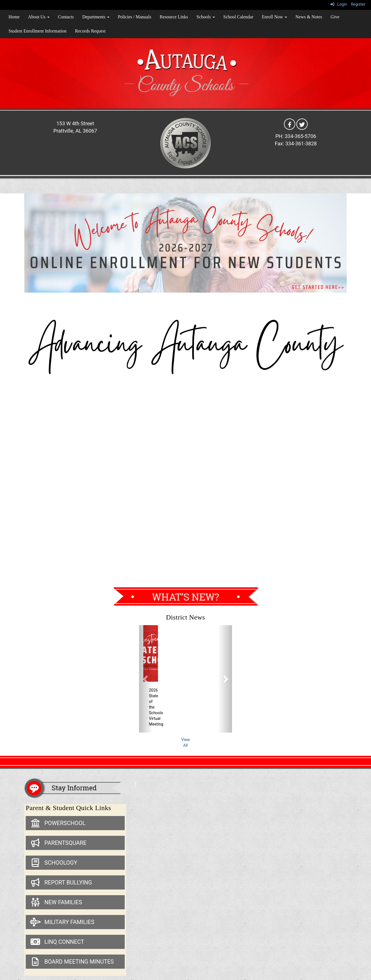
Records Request (90, 31)
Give (335, 17)
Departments (96, 17)
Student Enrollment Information (37, 31)
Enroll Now (274, 17)
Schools (206, 17)
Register (358, 4)
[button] (146, 679)
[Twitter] (302, 124)
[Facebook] (290, 124)
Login (339, 4)
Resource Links (174, 17)
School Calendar (238, 17)
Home (14, 17)
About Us (39, 17)
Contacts (66, 17)
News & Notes (309, 17)
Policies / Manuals (135, 17)
